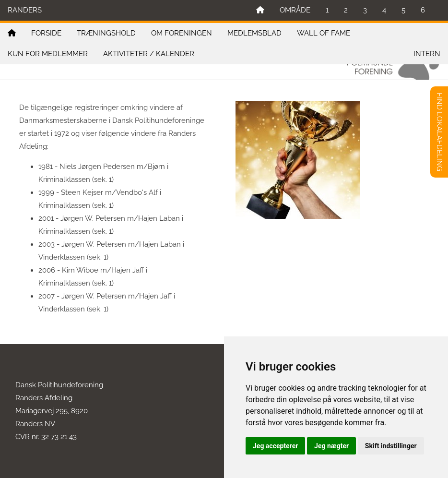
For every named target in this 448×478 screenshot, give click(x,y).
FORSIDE (46, 33)
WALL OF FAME (324, 33)
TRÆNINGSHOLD (106, 33)
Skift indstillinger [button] (391, 446)
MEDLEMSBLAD (254, 33)
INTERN (427, 54)
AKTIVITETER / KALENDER (149, 54)
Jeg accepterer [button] (275, 446)
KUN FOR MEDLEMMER (48, 54)
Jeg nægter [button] (331, 446)
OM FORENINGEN (182, 33)
